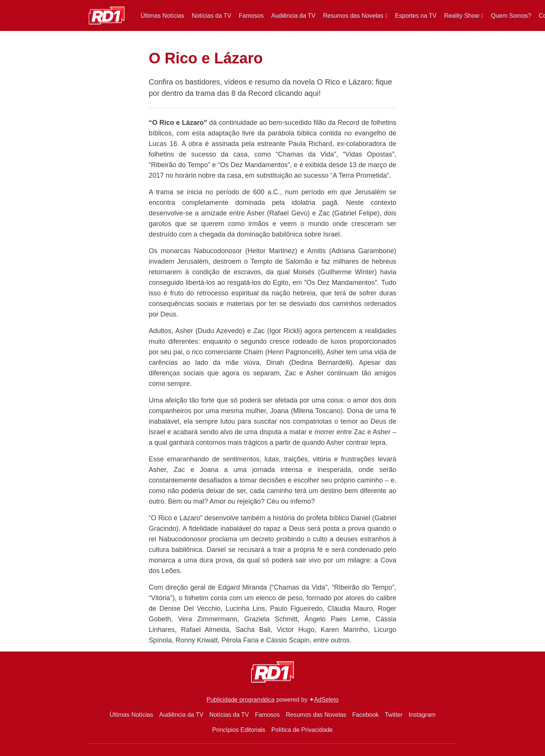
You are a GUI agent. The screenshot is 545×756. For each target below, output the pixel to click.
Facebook (365, 715)
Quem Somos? (511, 16)
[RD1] (107, 15)
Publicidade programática (241, 700)
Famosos (251, 16)
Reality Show (462, 16)
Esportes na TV (416, 16)
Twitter (394, 715)
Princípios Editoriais (239, 730)
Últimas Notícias (163, 16)
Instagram (422, 715)
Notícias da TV (212, 16)
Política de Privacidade (302, 730)
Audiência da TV (293, 16)
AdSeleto (326, 700)
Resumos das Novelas (353, 16)
